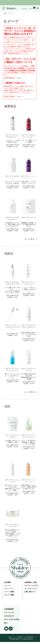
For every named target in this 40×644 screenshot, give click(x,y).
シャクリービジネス (32, 585)
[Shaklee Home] (11, 8)
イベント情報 (9, 592)
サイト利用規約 (19, 637)
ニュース (7, 585)
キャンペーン (9, 589)
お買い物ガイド (30, 592)
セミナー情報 (9, 595)
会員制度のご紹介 (31, 582)
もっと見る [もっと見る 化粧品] (31, 392)
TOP (5, 13)
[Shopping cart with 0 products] (32, 8)
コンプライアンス (31, 589)
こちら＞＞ (20, 78)
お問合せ (10, 637)
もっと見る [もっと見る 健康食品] (31, 239)
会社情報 (7, 582)
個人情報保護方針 (29, 637)
